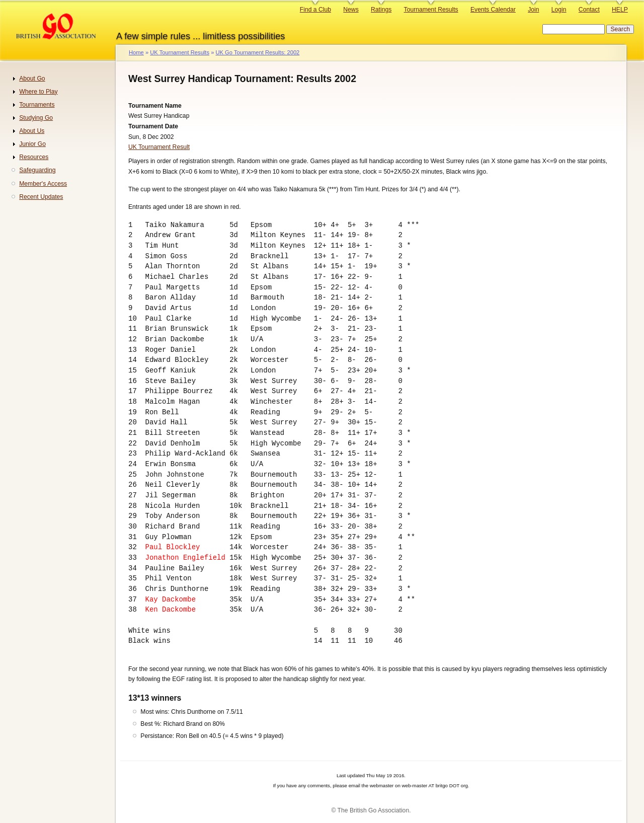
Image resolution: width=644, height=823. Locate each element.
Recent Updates (41, 197)
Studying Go (36, 118)
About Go (32, 79)
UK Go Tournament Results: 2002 (257, 52)
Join (533, 10)
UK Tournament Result (159, 147)
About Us (32, 131)
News (351, 10)
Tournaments (37, 105)
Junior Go (32, 144)
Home (136, 52)
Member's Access (43, 184)
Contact (589, 10)
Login (559, 10)
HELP (620, 10)
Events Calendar (493, 10)
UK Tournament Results (180, 52)
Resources (34, 157)
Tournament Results (431, 10)
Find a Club (315, 10)
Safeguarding (37, 170)
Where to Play (38, 92)
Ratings (381, 10)
